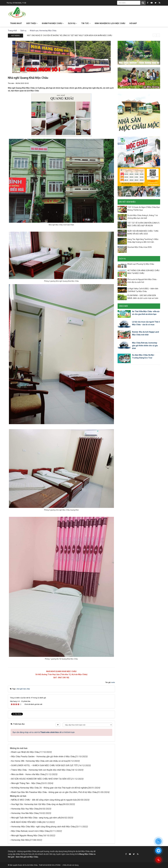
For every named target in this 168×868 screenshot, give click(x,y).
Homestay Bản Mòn (20, 840)
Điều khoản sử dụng (71, 865)
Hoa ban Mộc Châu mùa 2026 (140, 247)
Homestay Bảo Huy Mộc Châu (25, 809)
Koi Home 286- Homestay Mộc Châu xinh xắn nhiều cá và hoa (39, 761)
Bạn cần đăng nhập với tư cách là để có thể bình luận (44, 732)
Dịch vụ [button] (73, 23)
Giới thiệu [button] (32, 23)
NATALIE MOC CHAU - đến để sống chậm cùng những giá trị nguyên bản (44, 800)
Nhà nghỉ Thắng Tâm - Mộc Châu (26, 783)
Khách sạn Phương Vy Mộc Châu (141, 264)
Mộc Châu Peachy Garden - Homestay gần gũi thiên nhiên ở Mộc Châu (43, 757)
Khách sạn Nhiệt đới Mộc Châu (25, 752)
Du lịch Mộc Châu (31, 865)
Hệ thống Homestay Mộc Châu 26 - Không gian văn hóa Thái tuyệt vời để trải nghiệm (49, 788)
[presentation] (154, 35)
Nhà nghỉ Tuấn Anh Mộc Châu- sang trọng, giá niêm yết (36, 818)
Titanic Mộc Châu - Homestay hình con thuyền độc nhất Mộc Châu (41, 770)
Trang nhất (16, 23)
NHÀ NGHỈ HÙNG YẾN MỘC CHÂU (27, 822)
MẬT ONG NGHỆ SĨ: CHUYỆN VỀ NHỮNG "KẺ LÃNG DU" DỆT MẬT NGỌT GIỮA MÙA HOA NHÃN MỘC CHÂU (70, 35)
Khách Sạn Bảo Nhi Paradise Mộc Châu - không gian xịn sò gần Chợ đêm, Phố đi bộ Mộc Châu (54, 792)
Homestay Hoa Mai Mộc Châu (25, 813)
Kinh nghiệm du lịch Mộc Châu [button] (110, 23)
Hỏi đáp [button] (133, 23)
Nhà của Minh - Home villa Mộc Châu (28, 774)
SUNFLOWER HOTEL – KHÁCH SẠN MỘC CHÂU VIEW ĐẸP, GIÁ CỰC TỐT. (45, 765)
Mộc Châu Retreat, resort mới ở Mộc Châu (30, 831)
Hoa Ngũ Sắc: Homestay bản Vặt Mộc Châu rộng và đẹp (37, 804)
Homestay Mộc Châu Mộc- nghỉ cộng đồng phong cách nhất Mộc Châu (43, 827)
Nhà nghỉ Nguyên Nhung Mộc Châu (27, 836)
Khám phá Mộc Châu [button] (53, 23)
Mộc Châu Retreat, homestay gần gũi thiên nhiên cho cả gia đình (145, 346)
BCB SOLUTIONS (54, 865)
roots (113, 682)
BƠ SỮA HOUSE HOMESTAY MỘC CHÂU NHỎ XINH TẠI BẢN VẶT (41, 779)
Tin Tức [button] (86, 23)
